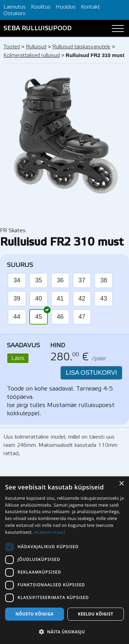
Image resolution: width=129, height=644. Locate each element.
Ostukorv (14, 14)
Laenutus (15, 7)
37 (82, 280)
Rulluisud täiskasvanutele (81, 47)
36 (60, 280)
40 (39, 298)
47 (82, 317)
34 (17, 280)
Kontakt (90, 7)
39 (17, 298)
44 (17, 317)
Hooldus (66, 7)
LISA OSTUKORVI (91, 373)
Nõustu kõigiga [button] (35, 614)
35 (39, 280)
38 (104, 280)
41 (60, 298)
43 (104, 298)
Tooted (12, 47)
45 (41, 315)
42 (82, 298)
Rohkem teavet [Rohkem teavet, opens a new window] (50, 533)
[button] (64, 632)
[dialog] (64, 560)
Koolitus (41, 7)
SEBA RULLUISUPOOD (37, 29)
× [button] (121, 484)
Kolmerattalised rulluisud (32, 56)
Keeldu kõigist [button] (96, 614)
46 (60, 317)
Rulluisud (36, 47)
